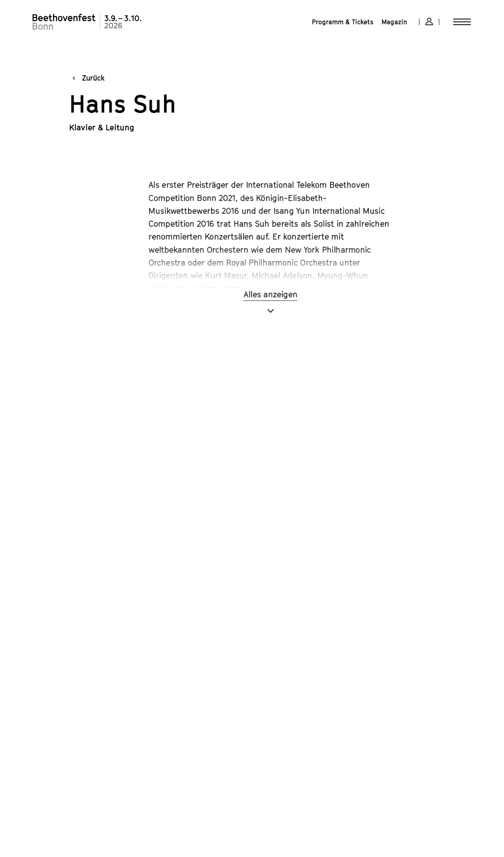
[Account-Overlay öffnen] (429, 22)
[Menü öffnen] (462, 22)
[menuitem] (343, 22)
